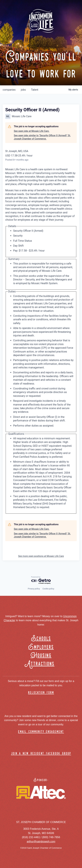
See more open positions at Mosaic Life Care (41, 556)
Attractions (41, 664)
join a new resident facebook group (41, 754)
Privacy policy (34, 589)
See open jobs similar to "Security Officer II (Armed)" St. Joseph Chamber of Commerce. (42, 137)
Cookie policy (48, 589)
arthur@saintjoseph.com (41, 841)
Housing (41, 656)
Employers (41, 647)
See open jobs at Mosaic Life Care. (32, 131)
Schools (41, 639)
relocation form (41, 693)
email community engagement (41, 732)
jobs (23, 90)
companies (9, 90)
